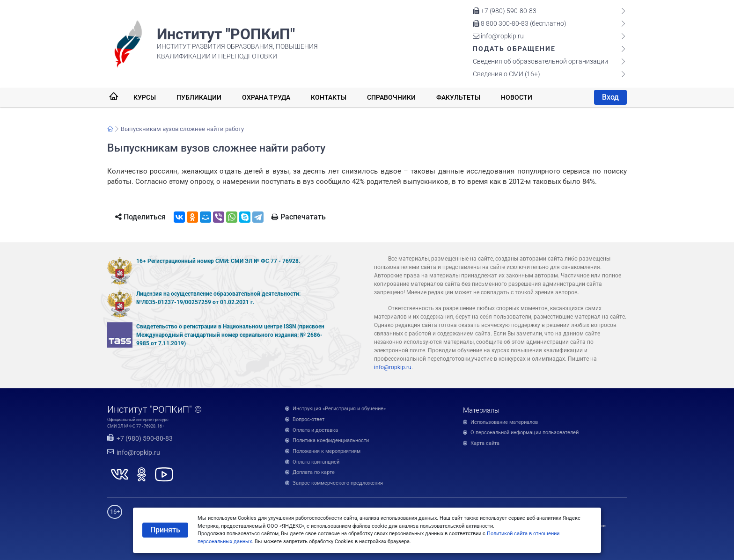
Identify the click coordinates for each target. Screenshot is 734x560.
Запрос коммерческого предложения (338, 483)
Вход (610, 97)
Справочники (391, 97)
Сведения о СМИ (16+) (506, 74)
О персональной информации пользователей (525, 433)
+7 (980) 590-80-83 (505, 11)
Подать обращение (514, 49)
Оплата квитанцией (316, 462)
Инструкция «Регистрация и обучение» (339, 409)
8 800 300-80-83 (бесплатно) (520, 23)
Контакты (329, 97)
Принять (165, 530)
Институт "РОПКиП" (226, 34)
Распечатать (299, 217)
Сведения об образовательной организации (540, 61)
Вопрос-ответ (308, 419)
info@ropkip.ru (498, 36)
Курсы (145, 97)
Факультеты (458, 97)
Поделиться (140, 217)
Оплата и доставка (315, 430)
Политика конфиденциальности (331, 440)
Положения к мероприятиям (327, 451)
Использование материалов (504, 422)
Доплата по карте (314, 472)
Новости (517, 97)
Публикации (199, 97)
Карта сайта (485, 443)
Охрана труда (266, 97)
